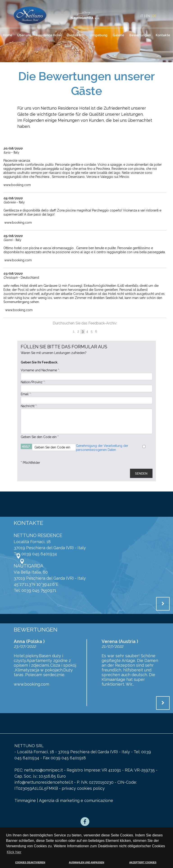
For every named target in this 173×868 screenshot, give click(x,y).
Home (8, 35)
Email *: (26, 394)
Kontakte (163, 35)
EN (148, 16)
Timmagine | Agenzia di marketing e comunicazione (64, 800)
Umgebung (99, 35)
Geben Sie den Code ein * (40, 437)
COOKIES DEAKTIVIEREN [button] (30, 862)
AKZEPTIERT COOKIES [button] (143, 862)
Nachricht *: (29, 406)
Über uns (24, 35)
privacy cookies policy (83, 788)
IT (142, 16)
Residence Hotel (49, 35)
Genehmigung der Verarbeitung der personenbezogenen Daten (102, 448)
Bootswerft (76, 35)
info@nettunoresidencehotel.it (44, 782)
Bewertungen (140, 35)
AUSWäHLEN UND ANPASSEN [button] (87, 862)
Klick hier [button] (14, 852)
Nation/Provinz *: (33, 382)
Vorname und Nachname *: (40, 370)
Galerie (118, 35)
